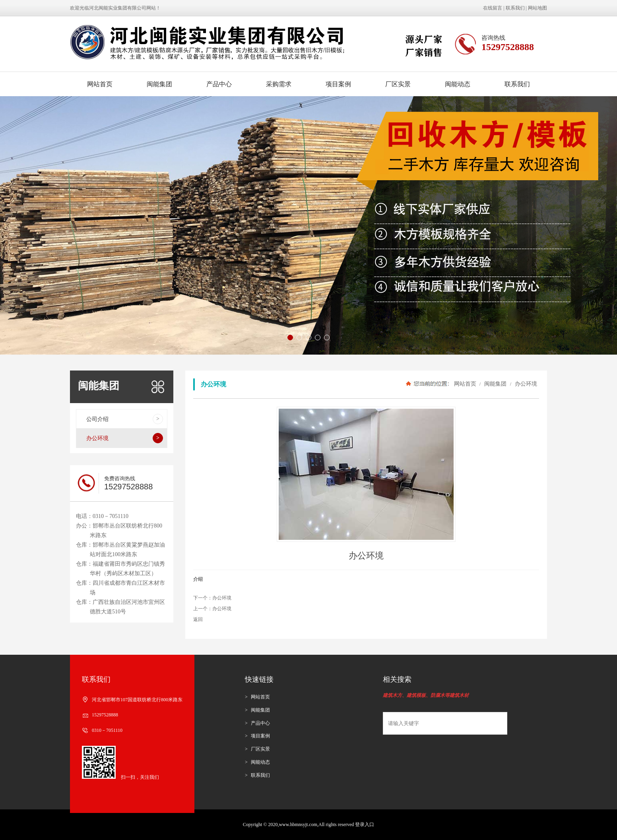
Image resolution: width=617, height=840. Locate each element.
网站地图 (537, 8)
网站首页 (100, 84)
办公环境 (525, 384)
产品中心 (219, 84)
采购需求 (279, 84)
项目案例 (338, 84)
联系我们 (515, 8)
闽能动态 (458, 84)
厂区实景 (398, 84)
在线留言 (493, 8)
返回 (198, 619)
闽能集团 (159, 84)
